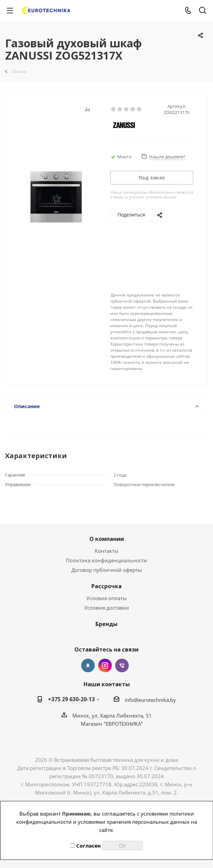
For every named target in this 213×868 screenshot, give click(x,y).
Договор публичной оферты (107, 570)
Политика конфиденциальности (106, 560)
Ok (122, 846)
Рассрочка (106, 586)
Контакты (107, 551)
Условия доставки (107, 608)
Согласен (85, 846)
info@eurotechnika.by (150, 700)
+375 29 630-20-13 (71, 699)
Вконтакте (88, 665)
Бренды (106, 624)
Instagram (105, 665)
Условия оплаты (106, 598)
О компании (107, 539)
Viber (122, 665)
